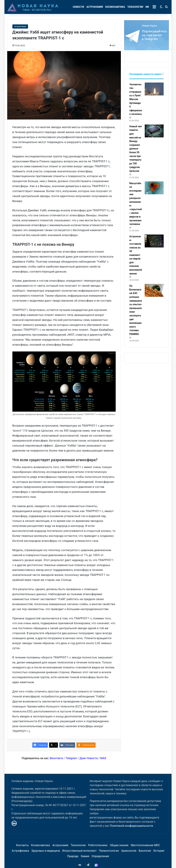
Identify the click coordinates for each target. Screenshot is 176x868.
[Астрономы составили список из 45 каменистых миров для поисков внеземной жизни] (154, 241)
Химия (85, 856)
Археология (129, 851)
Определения (100, 856)
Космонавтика (115, 7)
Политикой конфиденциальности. (132, 826)
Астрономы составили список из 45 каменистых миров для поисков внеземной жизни (136, 255)
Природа (73, 856)
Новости (78, 7)
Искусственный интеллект (79, 851)
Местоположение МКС (145, 845)
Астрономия (95, 7)
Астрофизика (20, 851)
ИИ (147, 7)
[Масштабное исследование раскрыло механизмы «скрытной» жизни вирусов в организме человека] (154, 188)
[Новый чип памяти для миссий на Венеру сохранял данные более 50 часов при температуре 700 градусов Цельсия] (154, 131)
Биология (145, 851)
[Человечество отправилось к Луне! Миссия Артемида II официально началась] (154, 89)
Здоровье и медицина (46, 851)
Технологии (135, 7)
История (159, 851)
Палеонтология (109, 851)
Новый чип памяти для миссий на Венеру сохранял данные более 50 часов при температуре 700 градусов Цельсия (136, 149)
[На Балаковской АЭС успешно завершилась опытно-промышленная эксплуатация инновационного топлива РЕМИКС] (154, 290)
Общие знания (119, 845)
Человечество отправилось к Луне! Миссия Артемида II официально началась (136, 99)
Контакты (22, 845)
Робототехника (98, 845)
